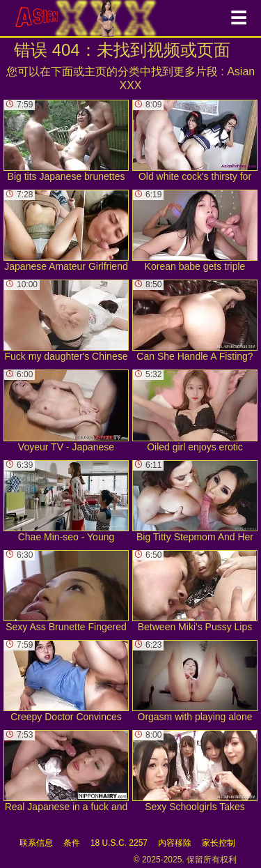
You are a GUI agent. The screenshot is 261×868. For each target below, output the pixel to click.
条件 (72, 843)
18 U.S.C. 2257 (119, 843)
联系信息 (36, 843)
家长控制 (219, 843)
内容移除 (175, 843)
